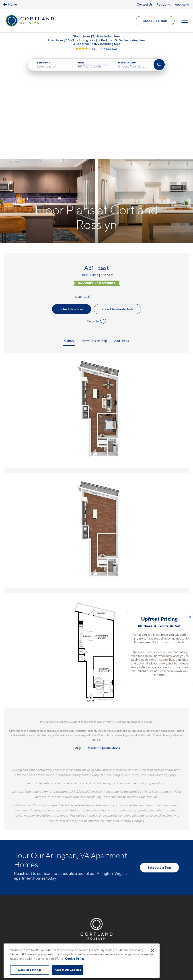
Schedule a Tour (155, 21)
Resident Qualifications (103, 645)
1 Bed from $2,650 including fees (71, 42)
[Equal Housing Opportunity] (16, 882)
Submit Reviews (95, 941)
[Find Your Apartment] (159, 66)
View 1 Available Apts (117, 206)
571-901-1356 (25, 858)
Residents (164, 4)
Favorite (97, 218)
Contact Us (145, 4)
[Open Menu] (185, 22)
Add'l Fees (83, 194)
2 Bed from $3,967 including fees (122, 42)
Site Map (116, 941)
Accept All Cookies (68, 970)
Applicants (182, 4)
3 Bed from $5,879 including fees (97, 46)
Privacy (76, 941)
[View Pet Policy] (52, 882)
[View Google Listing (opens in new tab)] (96, 50)
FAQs (77, 645)
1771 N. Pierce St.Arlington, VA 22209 (31, 869)
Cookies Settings (30, 970)
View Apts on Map (94, 237)
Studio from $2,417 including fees (97, 38)
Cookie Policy (75, 959)
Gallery (69, 237)
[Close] (152, 951)
